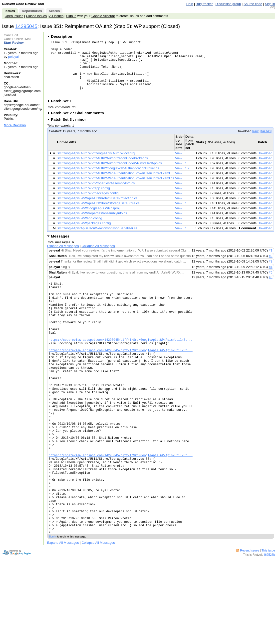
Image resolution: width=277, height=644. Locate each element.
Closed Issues (36, 16)
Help (190, 4)
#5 (271, 284)
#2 (271, 268)
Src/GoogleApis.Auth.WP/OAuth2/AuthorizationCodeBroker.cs (102, 170)
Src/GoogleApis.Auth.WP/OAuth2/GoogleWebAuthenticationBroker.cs (108, 180)
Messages (60, 248)
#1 (271, 262)
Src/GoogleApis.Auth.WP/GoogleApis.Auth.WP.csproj (96, 165)
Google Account (103, 16)
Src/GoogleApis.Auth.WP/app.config (83, 200)
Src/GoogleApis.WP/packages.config (84, 235)
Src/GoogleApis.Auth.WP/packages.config (88, 205)
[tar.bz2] (266, 143)
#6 (271, 289)
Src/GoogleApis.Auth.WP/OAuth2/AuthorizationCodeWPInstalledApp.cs (109, 175)
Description (62, 36)
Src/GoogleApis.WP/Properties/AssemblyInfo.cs (92, 225)
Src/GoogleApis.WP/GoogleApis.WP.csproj (88, 220)
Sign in (270, 4)
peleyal (13, 57)
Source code (253, 4)
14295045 (26, 26)
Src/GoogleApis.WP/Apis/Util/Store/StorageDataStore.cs (98, 215)
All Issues (56, 16)
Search (54, 11)
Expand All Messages (63, 258)
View (179, 165)
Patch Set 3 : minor (70, 131)
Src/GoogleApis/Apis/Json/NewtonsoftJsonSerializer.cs (97, 240)
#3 (271, 273)
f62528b (270, 621)
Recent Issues (250, 616)
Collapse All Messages (98, 258)
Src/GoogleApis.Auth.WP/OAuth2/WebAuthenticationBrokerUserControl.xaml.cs (115, 190)
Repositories (32, 11)
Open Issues (14, 16)
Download (265, 165)
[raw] (256, 143)
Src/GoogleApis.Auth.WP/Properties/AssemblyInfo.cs (96, 195)
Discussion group (228, 4)
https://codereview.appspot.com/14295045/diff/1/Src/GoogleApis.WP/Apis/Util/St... (121, 364)
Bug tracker (204, 4)
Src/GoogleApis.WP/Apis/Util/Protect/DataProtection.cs (97, 210)
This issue (268, 616)
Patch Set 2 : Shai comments (79, 125)
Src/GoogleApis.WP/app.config (79, 230)
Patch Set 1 (63, 113)
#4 (271, 279)
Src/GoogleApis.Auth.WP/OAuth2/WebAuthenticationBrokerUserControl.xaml (113, 185)
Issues (10, 11)
